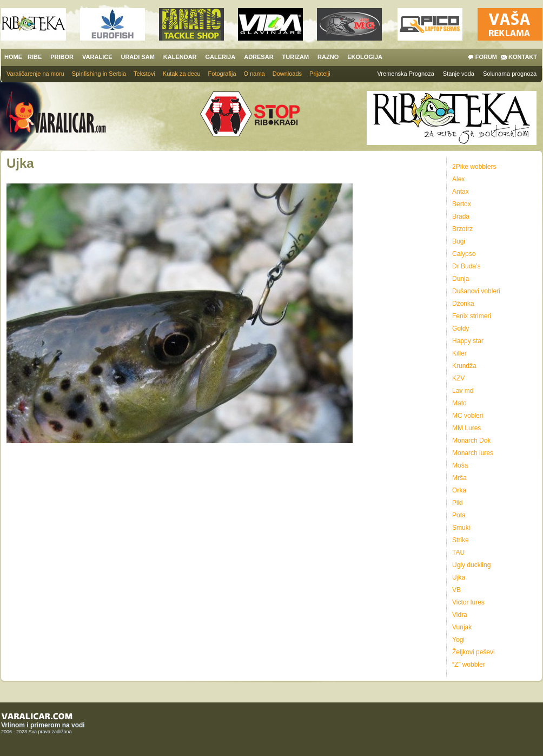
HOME (13, 57)
